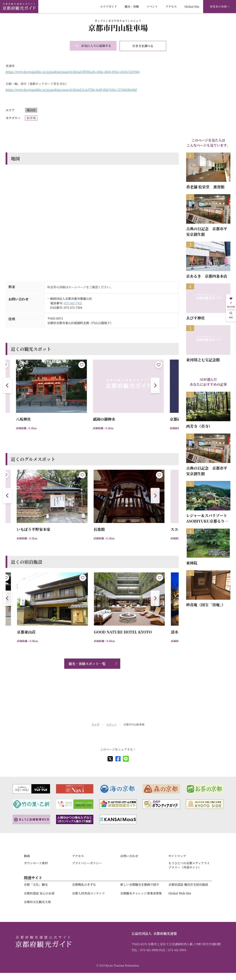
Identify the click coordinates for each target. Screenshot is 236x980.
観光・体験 (132, 6)
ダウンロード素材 (36, 863)
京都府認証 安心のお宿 (39, 893)
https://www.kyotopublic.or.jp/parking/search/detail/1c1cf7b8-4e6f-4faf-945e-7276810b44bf (71, 90)
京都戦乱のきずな (84, 885)
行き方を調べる (143, 46)
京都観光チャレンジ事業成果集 (141, 893)
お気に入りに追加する (93, 46)
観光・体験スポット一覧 (87, 664)
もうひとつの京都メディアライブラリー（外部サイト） (189, 865)
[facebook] (118, 759)
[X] (110, 759)
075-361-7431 (73, 303)
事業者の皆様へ (220, 6)
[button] (155, 385)
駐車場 (31, 118)
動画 (27, 856)
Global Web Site (180, 893)
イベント (152, 6)
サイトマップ (177, 856)
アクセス (171, 6)
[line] (126, 759)
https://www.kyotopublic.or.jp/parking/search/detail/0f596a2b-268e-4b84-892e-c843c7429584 (73, 72)
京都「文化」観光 (36, 885)
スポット (111, 724)
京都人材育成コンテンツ (88, 893)
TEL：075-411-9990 (145, 950)
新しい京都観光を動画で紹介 (140, 885)
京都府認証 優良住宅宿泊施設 (188, 885)
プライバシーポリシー (87, 863)
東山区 (31, 110)
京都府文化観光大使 (37, 902)
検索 (231, 315)
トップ (96, 724)
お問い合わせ (129, 856)
